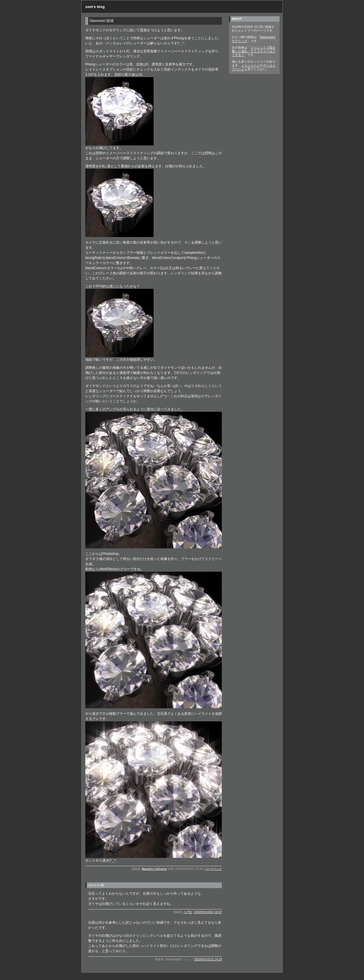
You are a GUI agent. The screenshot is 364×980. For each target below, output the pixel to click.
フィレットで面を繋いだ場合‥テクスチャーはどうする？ (254, 51)
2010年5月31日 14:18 (208, 959)
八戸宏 (188, 912)
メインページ (251, 65)
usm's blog (95, 7)
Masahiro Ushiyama (154, 869)
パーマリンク (213, 869)
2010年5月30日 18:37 (208, 912)
